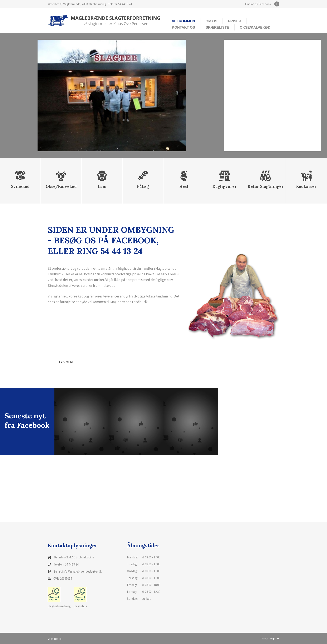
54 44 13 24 (125, 4)
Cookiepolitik (55, 639)
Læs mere (67, 362)
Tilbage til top (270, 638)
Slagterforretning (59, 597)
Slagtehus (80, 597)
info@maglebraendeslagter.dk (82, 571)
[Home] (104, 20)
